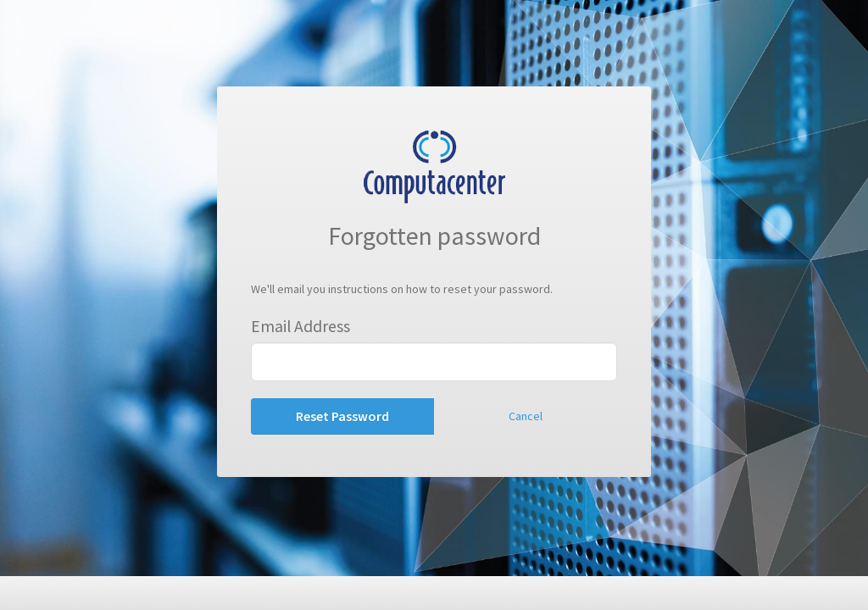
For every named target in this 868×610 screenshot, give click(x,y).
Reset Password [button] (342, 416)
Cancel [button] (526, 416)
